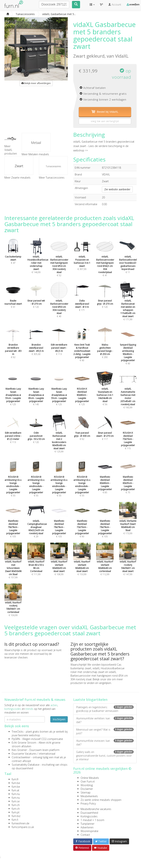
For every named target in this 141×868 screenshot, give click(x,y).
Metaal (36, 143)
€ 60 (82, 347)
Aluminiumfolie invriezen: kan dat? (105, 743)
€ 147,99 (128, 563)
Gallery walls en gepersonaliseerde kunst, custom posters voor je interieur (105, 756)
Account (115, 4)
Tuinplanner (87, 824)
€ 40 (59, 303)
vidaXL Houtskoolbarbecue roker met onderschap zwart (97, 670)
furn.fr (15, 779)
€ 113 (59, 344)
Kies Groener (19, 750)
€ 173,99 (128, 522)
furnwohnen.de (21, 823)
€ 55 (13, 481)
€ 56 (105, 391)
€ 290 (105, 346)
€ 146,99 (38, 259)
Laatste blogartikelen (90, 700)
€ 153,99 (82, 563)
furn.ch (16, 805)
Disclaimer (87, 789)
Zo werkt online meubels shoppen (101, 800)
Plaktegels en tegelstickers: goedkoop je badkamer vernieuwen (105, 709)
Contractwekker (21, 757)
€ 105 (13, 524)
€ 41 (105, 261)
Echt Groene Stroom (24, 743)
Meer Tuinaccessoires (52, 178)
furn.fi (15, 820)
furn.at (16, 790)
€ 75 (128, 480)
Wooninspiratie (90, 831)
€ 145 (36, 391)
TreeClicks (18, 732)
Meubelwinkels (89, 796)
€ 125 (13, 391)
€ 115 (128, 435)
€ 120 (36, 432)
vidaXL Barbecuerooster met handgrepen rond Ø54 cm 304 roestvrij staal (99, 676)
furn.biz (16, 816)
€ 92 (13, 346)
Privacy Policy (88, 804)
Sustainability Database (26, 765)
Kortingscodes (89, 817)
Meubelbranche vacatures (96, 809)
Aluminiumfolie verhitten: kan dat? (105, 720)
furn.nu (16, 794)
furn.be (16, 783)
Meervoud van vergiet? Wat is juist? (105, 732)
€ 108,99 (59, 563)
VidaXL (122, 56)
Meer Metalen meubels (35, 154)
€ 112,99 (105, 563)
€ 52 (59, 261)
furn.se (16, 801)
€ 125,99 (59, 437)
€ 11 (128, 259)
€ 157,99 (13, 564)
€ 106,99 (13, 604)
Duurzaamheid (89, 813)
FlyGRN (16, 739)
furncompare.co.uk (23, 827)
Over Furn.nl (88, 782)
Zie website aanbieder (117, 189)
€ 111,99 (36, 563)
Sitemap (86, 793)
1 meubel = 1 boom (92, 820)
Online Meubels (90, 778)
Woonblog (87, 785)
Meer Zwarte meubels (17, 178)
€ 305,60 (36, 344)
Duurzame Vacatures (24, 754)
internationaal (47, 754)
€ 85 (105, 480)
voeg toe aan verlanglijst (105, 121)
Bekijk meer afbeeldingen (36, 83)
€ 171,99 (128, 305)
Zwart (19, 166)
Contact (85, 835)
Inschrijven (59, 719)
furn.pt (16, 812)
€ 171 (82, 300)
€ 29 (37, 524)
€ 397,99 (82, 258)
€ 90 (82, 524)
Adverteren (87, 828)
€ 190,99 (128, 393)
